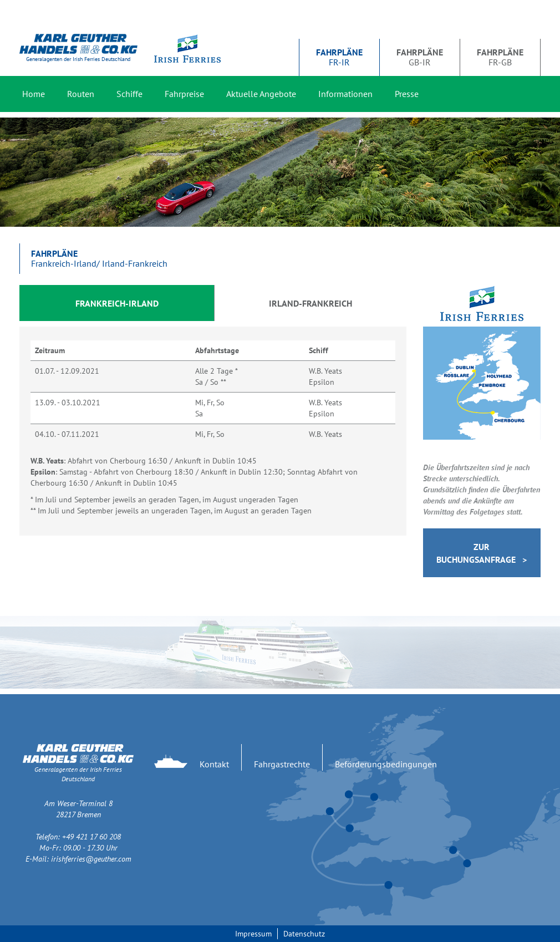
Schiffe (129, 94)
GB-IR (420, 57)
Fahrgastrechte (282, 764)
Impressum (253, 934)
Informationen (345, 94)
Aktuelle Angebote (261, 94)
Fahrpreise (184, 94)
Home (34, 94)
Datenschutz (304, 934)
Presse (407, 94)
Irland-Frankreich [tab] (310, 303)
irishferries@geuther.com (91, 859)
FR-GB (500, 57)
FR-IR (339, 57)
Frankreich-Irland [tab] (117, 303)
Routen (81, 94)
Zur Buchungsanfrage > (482, 553)
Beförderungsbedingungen (386, 764)
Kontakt (214, 764)
